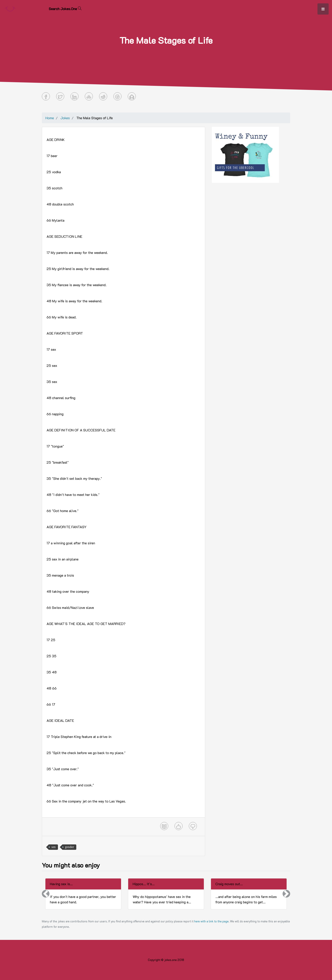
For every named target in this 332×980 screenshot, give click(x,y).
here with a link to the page (211, 921)
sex (54, 847)
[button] (46, 894)
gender (70, 847)
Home (50, 118)
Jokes (65, 118)
